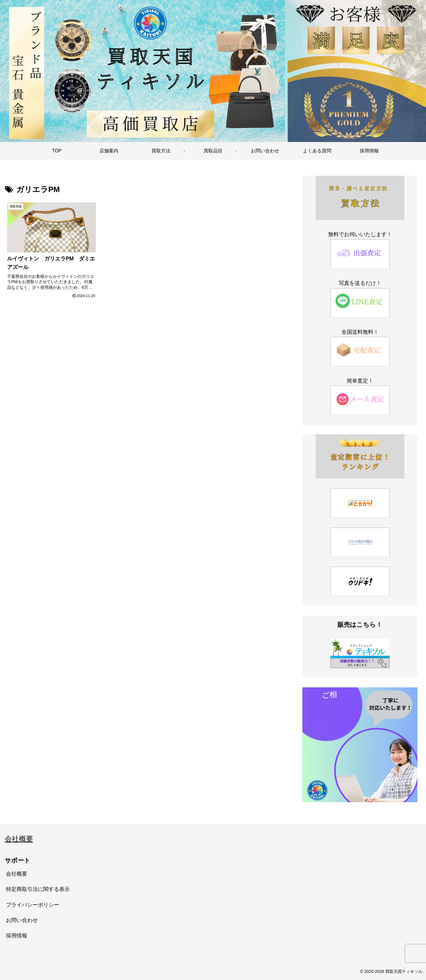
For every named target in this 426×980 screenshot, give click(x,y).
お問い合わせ (22, 920)
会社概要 (19, 839)
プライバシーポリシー (33, 905)
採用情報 (17, 936)
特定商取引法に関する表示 (38, 889)
